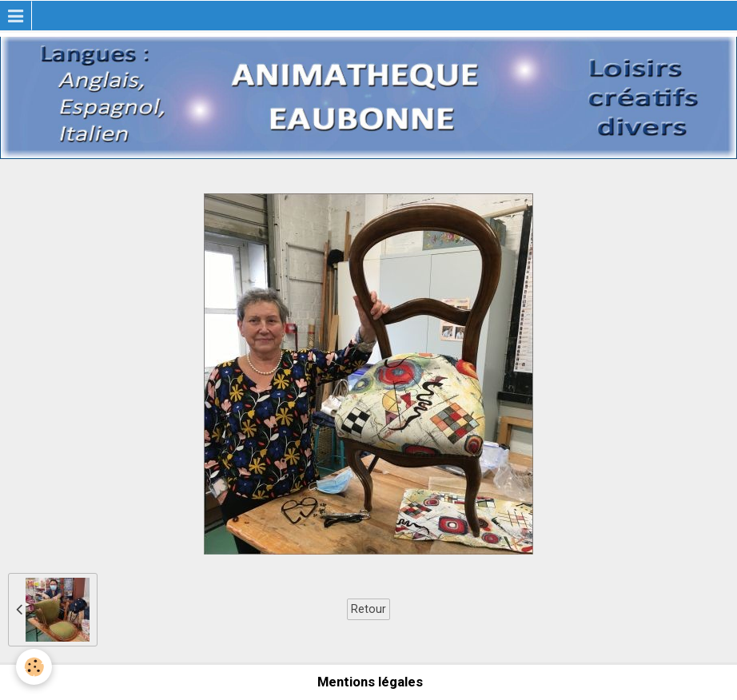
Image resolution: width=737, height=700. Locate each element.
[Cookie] (34, 667)
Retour (368, 609)
